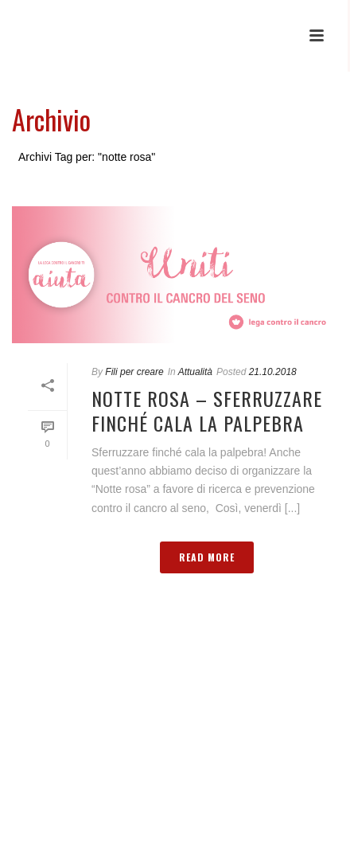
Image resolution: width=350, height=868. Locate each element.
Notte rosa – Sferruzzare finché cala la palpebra (207, 411)
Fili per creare (134, 372)
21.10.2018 (273, 372)
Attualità (195, 372)
